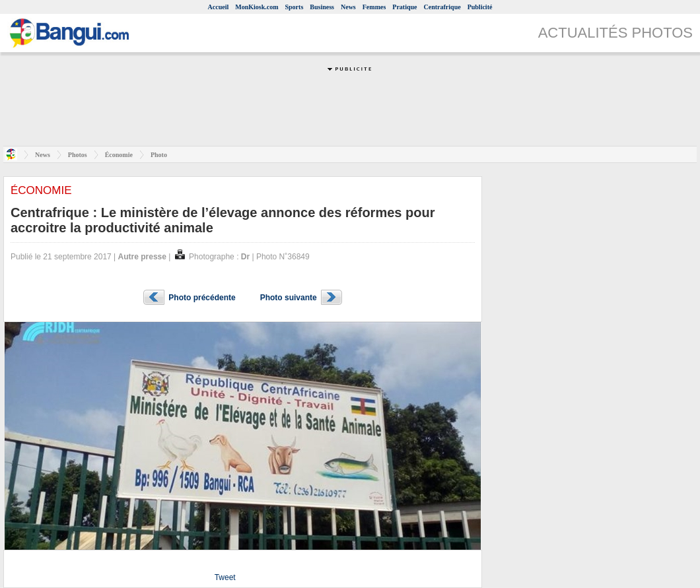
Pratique (404, 7)
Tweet (225, 577)
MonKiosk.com (257, 7)
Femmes (374, 7)
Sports (295, 7)
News (348, 7)
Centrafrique (442, 7)
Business (322, 7)
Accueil (219, 7)
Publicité (480, 7)
